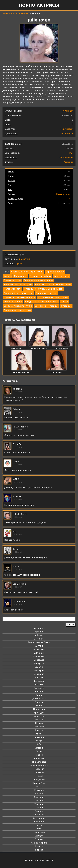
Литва (39, 751)
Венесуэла (39, 681)
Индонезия (39, 709)
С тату (64, 302)
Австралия (39, 628)
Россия (39, 787)
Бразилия (39, 674)
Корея (39, 741)
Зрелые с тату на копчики (18, 310)
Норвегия (39, 769)
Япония (39, 850)
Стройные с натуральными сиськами (44, 289)
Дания (39, 695)
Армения (39, 653)
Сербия (39, 794)
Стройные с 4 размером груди (27, 272)
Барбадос (39, 660)
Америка (24, 13)
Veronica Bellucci (22, 372)
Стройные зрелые (55, 272)
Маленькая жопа (13, 289)
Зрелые (8, 276)
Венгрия (39, 678)
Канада (39, 730)
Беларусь (39, 663)
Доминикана (39, 699)
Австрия (39, 632)
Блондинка (67, 133)
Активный (68, 111)
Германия (39, 688)
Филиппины (39, 815)
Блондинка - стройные (47, 306)
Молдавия (39, 758)
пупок (19, 263)
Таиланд (39, 804)
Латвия (39, 748)
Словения (39, 801)
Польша (39, 776)
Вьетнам (39, 685)
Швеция (39, 836)
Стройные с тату (13, 280)
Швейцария (39, 832)
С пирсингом (21, 276)
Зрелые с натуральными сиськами (53, 285)
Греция (39, 692)
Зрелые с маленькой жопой (39, 280)
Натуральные (63, 194)
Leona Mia (57, 372)
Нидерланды (39, 762)
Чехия (39, 825)
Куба (39, 744)
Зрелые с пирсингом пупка (18, 285)
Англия (39, 646)
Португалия (39, 780)
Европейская (66, 157)
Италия (39, 723)
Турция (39, 808)
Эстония (39, 839)
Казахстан (39, 727)
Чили (39, 829)
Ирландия (39, 713)
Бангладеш (39, 656)
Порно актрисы (39, 5)
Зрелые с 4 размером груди (18, 293)
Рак (71, 153)
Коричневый (66, 129)
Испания (39, 720)
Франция (39, 822)
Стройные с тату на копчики (53, 297)
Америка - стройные (41, 276)
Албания (39, 635)
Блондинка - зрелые (46, 293)
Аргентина (39, 649)
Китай (39, 734)
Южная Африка (39, 843)
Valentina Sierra (39, 348)
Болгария (39, 670)
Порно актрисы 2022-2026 (39, 860)
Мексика (39, 755)
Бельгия (39, 667)
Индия (39, 706)
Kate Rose (16, 348)
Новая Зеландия (39, 765)
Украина (39, 811)
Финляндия (39, 818)
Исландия (39, 716)
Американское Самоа (39, 642)
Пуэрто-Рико (39, 783)
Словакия (39, 797)
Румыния (39, 790)
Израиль (39, 702)
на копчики (25, 259)
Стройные (66, 306)
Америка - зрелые (13, 302)
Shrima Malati (62, 348)
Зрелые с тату (61, 276)
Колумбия (39, 737)
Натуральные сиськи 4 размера (42, 302)
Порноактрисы (10, 13)
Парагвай (39, 772)
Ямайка (39, 846)
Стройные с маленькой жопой (20, 297)
